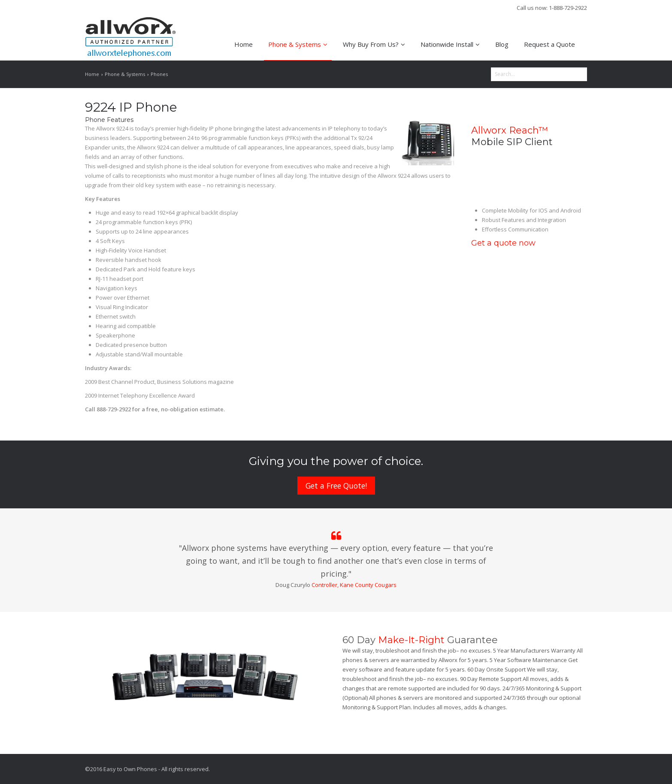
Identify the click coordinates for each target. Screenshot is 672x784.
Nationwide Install (450, 44)
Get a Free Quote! (336, 486)
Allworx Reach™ (510, 130)
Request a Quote (549, 44)
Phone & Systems (298, 44)
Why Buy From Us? (374, 44)
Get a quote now (503, 243)
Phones (159, 74)
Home (244, 44)
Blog (502, 44)
